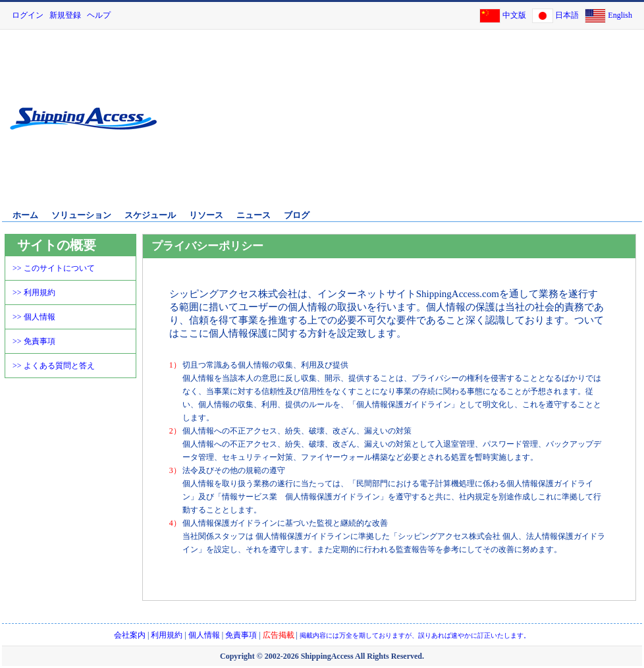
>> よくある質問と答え (54, 366)
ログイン (28, 15)
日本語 (567, 15)
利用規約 (167, 635)
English (620, 15)
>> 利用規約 (34, 292)
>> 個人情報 (34, 317)
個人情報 (204, 635)
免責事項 (241, 635)
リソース (206, 215)
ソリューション (81, 215)
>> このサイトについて (54, 268)
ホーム (25, 215)
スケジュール (150, 215)
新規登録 (65, 15)
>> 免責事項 (34, 341)
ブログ (297, 215)
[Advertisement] (506, 127)
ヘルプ (99, 15)
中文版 (514, 15)
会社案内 (130, 635)
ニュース (254, 215)
